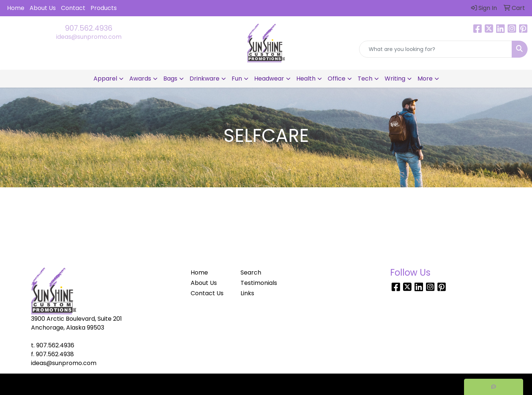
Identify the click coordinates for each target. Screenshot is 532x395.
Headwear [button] (269, 79)
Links (247, 293)
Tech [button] (365, 79)
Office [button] (337, 79)
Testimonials (259, 283)
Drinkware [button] (204, 79)
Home (16, 8)
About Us (43, 8)
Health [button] (306, 79)
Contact (73, 8)
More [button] (425, 79)
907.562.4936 (89, 28)
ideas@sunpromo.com (89, 37)
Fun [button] (237, 79)
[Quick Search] (436, 49)
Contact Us (207, 293)
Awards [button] (140, 79)
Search (251, 273)
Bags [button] (170, 79)
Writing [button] (395, 79)
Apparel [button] (105, 79)
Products (104, 8)
